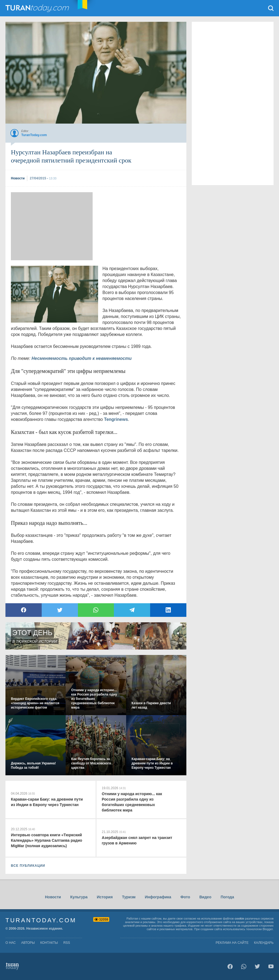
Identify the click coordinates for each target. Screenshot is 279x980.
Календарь (264, 943)
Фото (185, 897)
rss (67, 943)
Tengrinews (116, 419)
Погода (227, 897)
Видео (205, 897)
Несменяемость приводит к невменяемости (82, 358)
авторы (28, 943)
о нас (11, 943)
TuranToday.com (38, 8)
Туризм (129, 897)
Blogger (268, 929)
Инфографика (158, 897)
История (105, 897)
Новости (53, 897)
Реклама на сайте (232, 943)
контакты (49, 943)
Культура (79, 897)
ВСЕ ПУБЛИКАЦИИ (28, 866)
